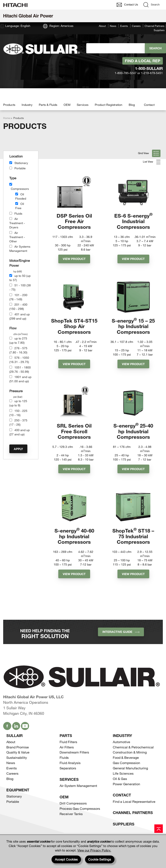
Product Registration (109, 105)
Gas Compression (126, 763)
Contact (149, 105)
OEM (67, 105)
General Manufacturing (130, 768)
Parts (66, 736)
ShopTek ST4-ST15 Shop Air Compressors (74, 326)
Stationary (21, 163)
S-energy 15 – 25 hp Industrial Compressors (133, 326)
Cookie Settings (100, 859)
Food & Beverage (126, 757)
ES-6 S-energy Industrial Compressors (133, 221)
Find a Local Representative (134, 801)
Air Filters (67, 747)
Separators (68, 768)
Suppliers (159, 30)
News (113, 26)
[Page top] (159, 829)
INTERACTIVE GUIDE (121, 632)
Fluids (18, 213)
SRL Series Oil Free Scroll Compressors (74, 431)
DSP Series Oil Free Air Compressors (74, 221)
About (102, 26)
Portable (20, 168)
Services (83, 105)
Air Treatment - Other (17, 237)
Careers (136, 26)
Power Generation (126, 784)
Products (9, 105)
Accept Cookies (66, 859)
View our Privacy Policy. (94, 850)
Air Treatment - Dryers (17, 223)
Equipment (18, 790)
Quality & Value (18, 752)
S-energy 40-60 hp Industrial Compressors (74, 536)
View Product (74, 259)
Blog (132, 105)
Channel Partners (154, 26)
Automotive (121, 742)
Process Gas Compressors (80, 808)
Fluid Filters (68, 742)
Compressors (20, 189)
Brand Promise (18, 747)
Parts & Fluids (48, 105)
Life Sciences (123, 773)
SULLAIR (15, 736)
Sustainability (17, 757)
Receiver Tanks (71, 814)
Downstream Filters (74, 752)
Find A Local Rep (143, 61)
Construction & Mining (130, 752)
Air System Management (78, 786)
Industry (27, 105)
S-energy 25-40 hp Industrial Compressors (133, 431)
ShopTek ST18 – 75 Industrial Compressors (133, 536)
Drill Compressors (73, 803)
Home (7, 118)
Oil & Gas (120, 779)
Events (124, 26)
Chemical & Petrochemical (133, 747)
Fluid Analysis (70, 763)
